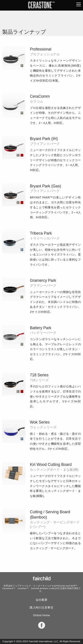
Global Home (41, 615)
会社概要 (41, 600)
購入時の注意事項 (41, 608)
